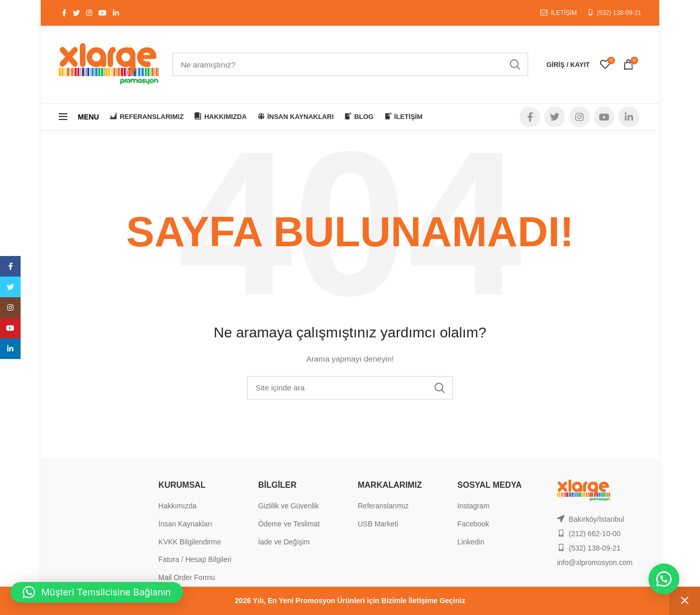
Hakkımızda (177, 506)
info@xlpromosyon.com (595, 562)
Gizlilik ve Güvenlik (288, 506)
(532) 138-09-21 (619, 13)
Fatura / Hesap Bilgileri (195, 559)
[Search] (350, 64)
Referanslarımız (383, 506)
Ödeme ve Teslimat (289, 524)
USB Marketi (378, 524)
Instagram (473, 506)
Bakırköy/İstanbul (597, 519)
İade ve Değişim (284, 542)
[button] (664, 579)
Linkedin (471, 542)
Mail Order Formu (187, 577)
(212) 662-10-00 (595, 534)
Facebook (473, 524)
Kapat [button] (685, 601)
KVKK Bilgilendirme (189, 542)
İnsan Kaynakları (185, 524)
